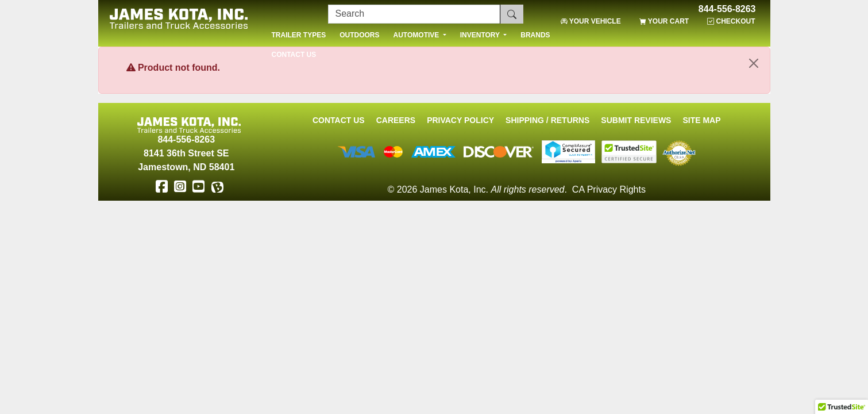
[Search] (414, 14)
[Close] (754, 63)
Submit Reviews (636, 120)
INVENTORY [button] (481, 35)
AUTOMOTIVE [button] (417, 35)
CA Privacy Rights (609, 189)
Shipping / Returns (547, 120)
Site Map (701, 120)
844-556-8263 (727, 9)
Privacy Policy (460, 120)
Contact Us (339, 120)
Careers (396, 120)
